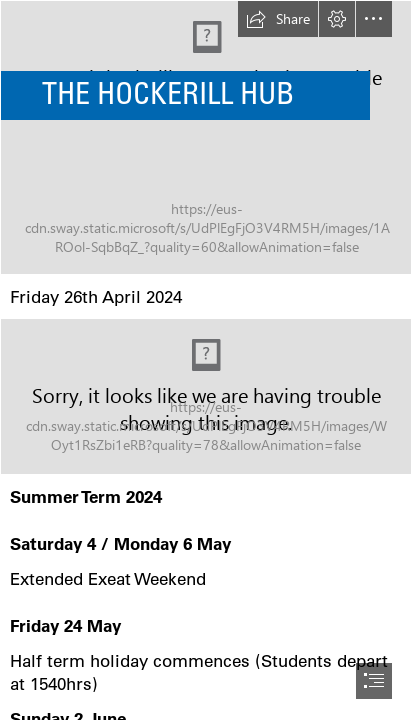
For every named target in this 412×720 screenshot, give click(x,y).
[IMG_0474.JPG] (206, 137)
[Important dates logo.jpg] (206, 396)
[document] (206, 360)
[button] (278, 19)
